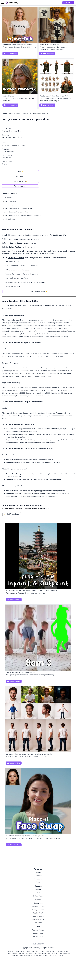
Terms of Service (38, 930)
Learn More (38, 923)
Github (20, 172)
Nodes (13, 113)
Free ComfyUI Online (38, 907)
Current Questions (20, 181)
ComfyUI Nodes (38, 919)
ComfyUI (5, 113)
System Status (38, 896)
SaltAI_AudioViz (23, 113)
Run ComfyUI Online (39, 292)
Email (38, 893)
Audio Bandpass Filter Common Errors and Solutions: (23, 216)
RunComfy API (38, 913)
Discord (38, 890)
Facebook (38, 876)
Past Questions (20, 186)
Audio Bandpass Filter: (12, 201)
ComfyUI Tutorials (38, 916)
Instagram (38, 879)
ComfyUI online (50, 951)
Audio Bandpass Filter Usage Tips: (16, 212)
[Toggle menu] (3, 3)
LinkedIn (38, 873)
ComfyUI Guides (38, 910)
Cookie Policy (38, 936)
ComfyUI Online (16, 258)
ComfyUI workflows (26, 953)
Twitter (38, 882)
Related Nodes (10, 219)
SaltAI (4, 145)
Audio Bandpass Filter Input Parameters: (18, 205)
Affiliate (38, 899)
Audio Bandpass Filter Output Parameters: (19, 208)
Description (8, 198)
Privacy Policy (38, 933)
